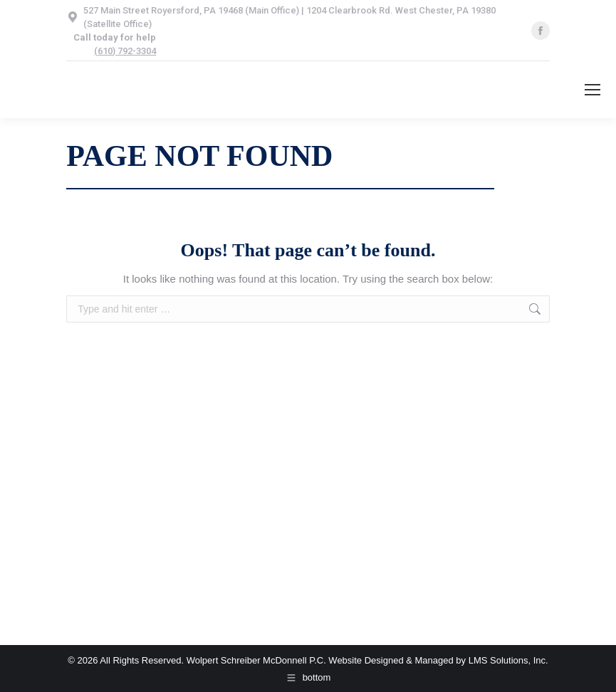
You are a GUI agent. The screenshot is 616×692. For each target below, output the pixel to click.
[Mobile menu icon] (592, 90)
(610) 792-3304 (125, 51)
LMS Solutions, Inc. (508, 660)
